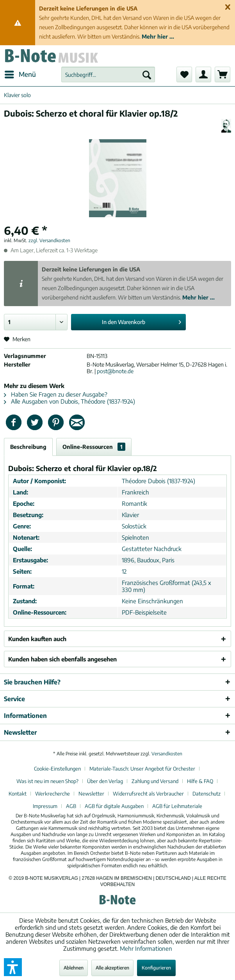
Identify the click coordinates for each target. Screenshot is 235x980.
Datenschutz (207, 794)
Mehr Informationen (146, 948)
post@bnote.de (115, 371)
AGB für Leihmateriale (177, 806)
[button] (13, 967)
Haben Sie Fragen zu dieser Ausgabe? (56, 394)
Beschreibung (28, 447)
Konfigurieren (156, 968)
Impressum (45, 806)
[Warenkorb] (223, 74)
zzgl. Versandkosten (49, 240)
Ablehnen (74, 968)
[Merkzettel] (184, 74)
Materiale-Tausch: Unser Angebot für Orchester (142, 769)
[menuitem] (20, 74)
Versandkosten (167, 754)
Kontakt (18, 794)
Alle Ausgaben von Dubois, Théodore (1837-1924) (69, 401)
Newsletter (91, 794)
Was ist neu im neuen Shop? (47, 781)
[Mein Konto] (203, 74)
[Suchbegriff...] (108, 74)
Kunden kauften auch (37, 639)
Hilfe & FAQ (200, 781)
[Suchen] (147, 74)
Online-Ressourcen (94, 447)
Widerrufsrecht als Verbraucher (148, 794)
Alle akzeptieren (112, 968)
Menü (20, 73)
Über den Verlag (105, 781)
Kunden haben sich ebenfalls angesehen (62, 659)
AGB (71, 806)
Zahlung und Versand (155, 781)
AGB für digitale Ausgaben (114, 806)
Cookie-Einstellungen (57, 769)
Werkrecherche (53, 794)
